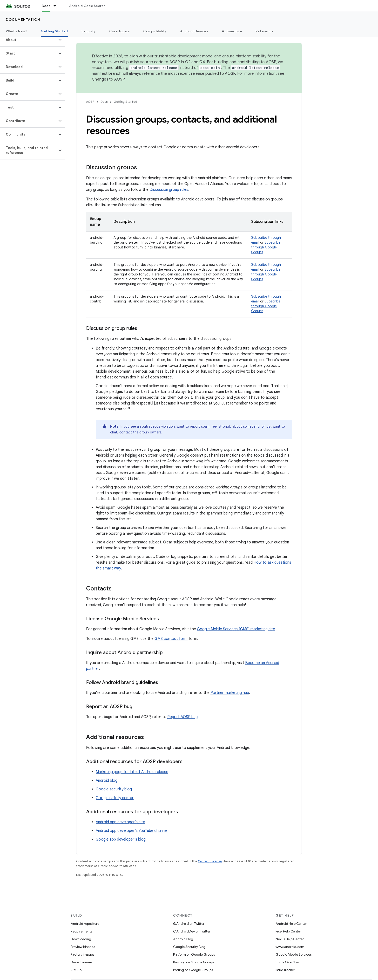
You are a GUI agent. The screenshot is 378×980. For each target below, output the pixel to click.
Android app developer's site (120, 822)
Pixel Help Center (288, 931)
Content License (210, 861)
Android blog (107, 781)
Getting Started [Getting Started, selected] (54, 31)
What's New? (17, 31)
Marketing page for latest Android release (132, 772)
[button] (29, 40)
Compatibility (155, 31)
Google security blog (114, 789)
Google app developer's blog (121, 839)
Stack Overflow (287, 962)
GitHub (76, 970)
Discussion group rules (169, 190)
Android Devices (194, 31)
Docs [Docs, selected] (46, 6)
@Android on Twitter (189, 924)
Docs (104, 102)
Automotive (232, 31)
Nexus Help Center (290, 939)
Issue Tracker (285, 970)
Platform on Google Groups (194, 954)
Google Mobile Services (294, 954)
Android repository (85, 924)
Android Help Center (291, 924)
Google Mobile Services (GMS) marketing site (236, 629)
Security (89, 31)
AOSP (90, 102)
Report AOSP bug (182, 717)
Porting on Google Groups (193, 970)
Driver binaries (81, 962)
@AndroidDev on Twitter (192, 931)
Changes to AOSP (108, 79)
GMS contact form (171, 639)
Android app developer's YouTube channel (132, 831)
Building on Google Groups (194, 962)
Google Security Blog (189, 947)
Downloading (81, 939)
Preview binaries (83, 947)
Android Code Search (87, 6)
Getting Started (125, 102)
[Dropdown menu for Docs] (57, 6)
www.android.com (290, 947)
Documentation (23, 20)
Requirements (81, 931)
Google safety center (115, 798)
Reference (265, 31)
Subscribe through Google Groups (266, 247)
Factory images (82, 954)
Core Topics (120, 31)
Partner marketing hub (230, 693)
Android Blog (183, 939)
